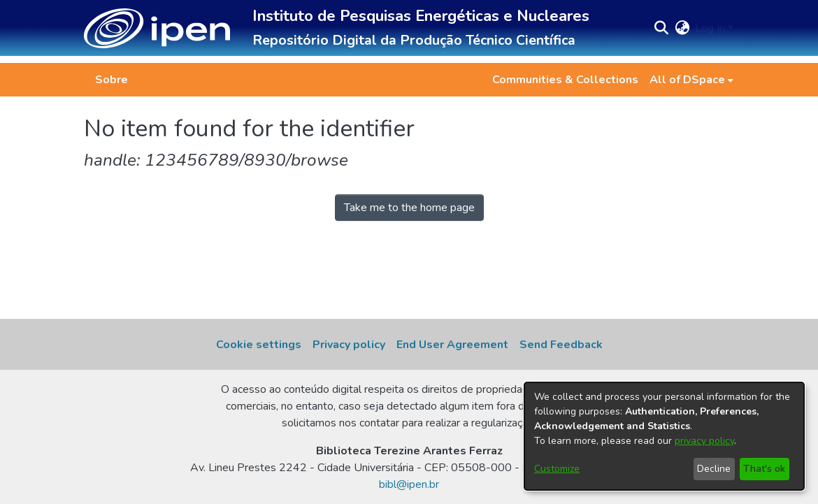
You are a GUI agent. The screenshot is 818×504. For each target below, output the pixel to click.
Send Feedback (561, 345)
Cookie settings (259, 345)
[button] (157, 28)
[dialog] (664, 436)
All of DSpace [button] (687, 80)
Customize (557, 469)
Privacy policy (349, 345)
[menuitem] (691, 80)
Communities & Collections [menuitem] (565, 80)
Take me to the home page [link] (409, 208)
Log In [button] (711, 28)
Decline (714, 469)
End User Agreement (452, 345)
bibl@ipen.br (409, 484)
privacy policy (704, 441)
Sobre (112, 80)
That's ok (764, 469)
